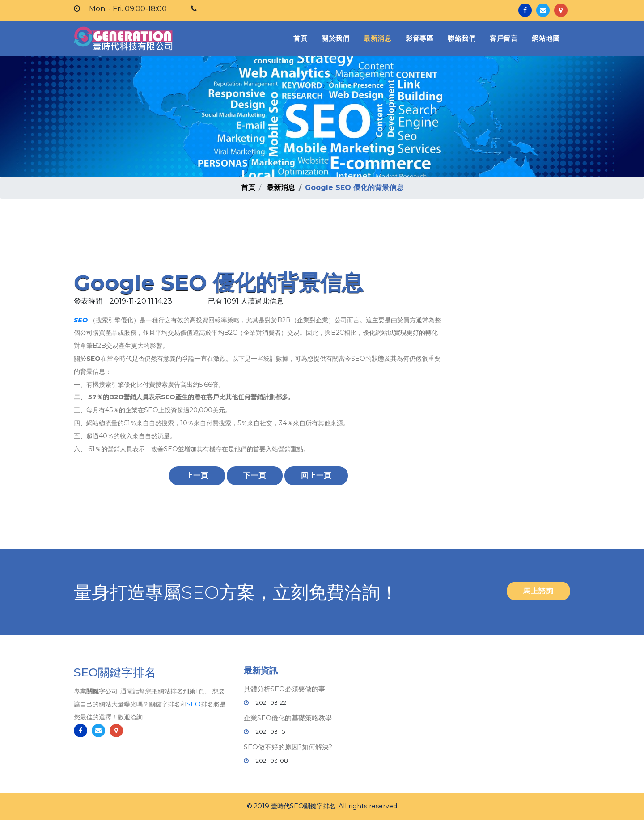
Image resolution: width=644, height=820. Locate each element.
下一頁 (255, 476)
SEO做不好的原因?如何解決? (288, 747)
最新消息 (377, 38)
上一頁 (197, 476)
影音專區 (419, 38)
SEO (81, 320)
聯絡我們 (462, 38)
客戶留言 (504, 38)
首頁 (302, 38)
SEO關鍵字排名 (115, 675)
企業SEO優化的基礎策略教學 (288, 718)
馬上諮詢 (538, 591)
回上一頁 (316, 476)
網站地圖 (546, 38)
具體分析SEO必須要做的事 (284, 689)
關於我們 (335, 38)
